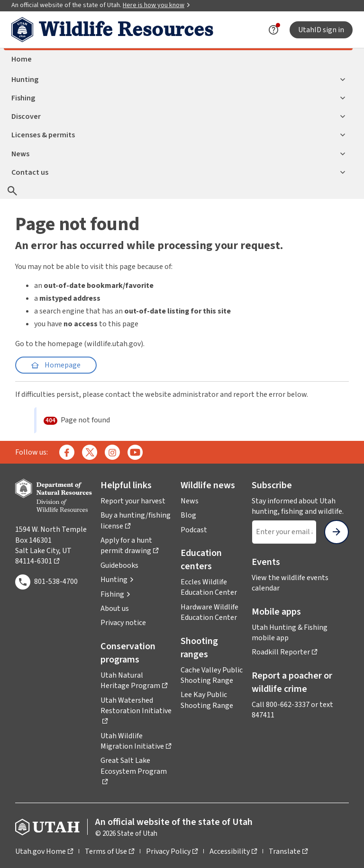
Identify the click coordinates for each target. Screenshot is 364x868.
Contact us (178, 172)
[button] (117, 580)
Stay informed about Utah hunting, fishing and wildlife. (300, 506)
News (178, 154)
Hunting (178, 80)
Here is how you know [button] (157, 5)
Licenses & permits (178, 135)
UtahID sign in (321, 30)
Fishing (178, 98)
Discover (178, 116)
